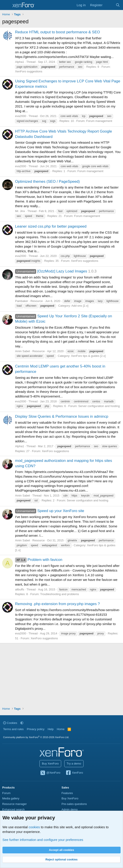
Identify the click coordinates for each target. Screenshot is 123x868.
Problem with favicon (39, 560)
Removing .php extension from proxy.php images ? (57, 604)
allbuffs (20, 589)
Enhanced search (13, 809)
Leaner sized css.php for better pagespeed (51, 226)
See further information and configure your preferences (43, 840)
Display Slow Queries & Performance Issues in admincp (62, 416)
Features (67, 793)
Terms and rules (13, 729)
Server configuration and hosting (99, 406)
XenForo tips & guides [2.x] (88, 356)
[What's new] (109, 5)
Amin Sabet (22, 351)
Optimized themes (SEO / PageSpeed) (47, 182)
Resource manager (15, 804)
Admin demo (70, 809)
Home (61, 729)
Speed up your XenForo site (50, 511)
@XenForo (50, 773)
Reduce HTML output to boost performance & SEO (58, 32)
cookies (34, 827)
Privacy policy (36, 729)
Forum (6, 793)
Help (51, 729)
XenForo (74, 773)
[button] (22, 723)
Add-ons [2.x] (80, 306)
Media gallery (11, 798)
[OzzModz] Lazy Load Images (51, 271)
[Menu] (6, 5)
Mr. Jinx (20, 211)
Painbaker (22, 301)
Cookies (10, 723)
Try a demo (74, 764)
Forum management (99, 121)
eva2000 (21, 116)
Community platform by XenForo (36, 737)
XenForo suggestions (29, 71)
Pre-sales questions (74, 804)
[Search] (118, 5)
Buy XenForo (50, 764)
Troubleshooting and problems (60, 594)
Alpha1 (20, 62)
